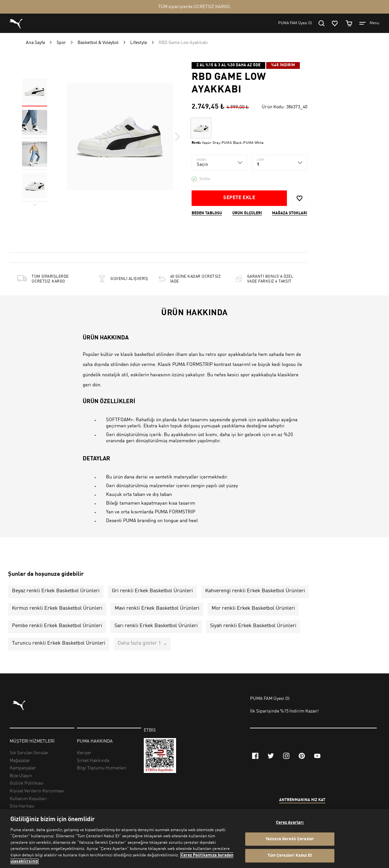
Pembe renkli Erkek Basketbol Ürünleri (57, 626)
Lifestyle (139, 43)
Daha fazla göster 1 (139, 643)
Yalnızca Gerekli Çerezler (290, 839)
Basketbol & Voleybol (98, 43)
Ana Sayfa (35, 43)
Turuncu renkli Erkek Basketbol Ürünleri (59, 643)
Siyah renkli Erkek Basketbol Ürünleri (253, 626)
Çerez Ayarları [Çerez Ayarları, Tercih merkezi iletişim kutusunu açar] (290, 823)
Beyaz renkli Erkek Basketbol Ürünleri (56, 591)
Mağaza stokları (290, 213)
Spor (61, 43)
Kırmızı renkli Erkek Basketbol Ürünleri (57, 608)
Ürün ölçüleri (247, 213)
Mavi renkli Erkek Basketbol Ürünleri (157, 608)
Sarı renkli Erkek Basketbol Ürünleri (156, 626)
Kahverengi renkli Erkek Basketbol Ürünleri (255, 591)
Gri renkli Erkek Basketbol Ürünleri (152, 591)
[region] (194, 839)
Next (177, 137)
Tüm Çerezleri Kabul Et (290, 856)
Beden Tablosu (207, 213)
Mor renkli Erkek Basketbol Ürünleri (253, 608)
